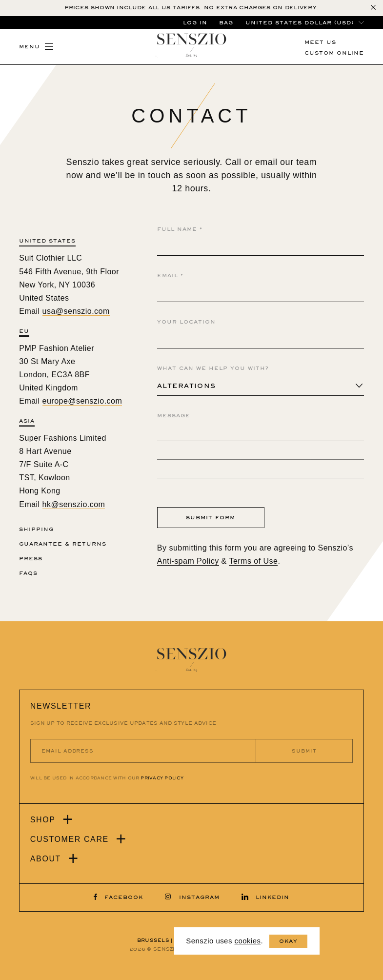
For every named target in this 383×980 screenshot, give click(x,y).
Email (170, 276)
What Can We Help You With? (213, 368)
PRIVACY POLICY (162, 778)
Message (174, 416)
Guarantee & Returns (63, 544)
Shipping (36, 529)
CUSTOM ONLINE (334, 53)
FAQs (28, 573)
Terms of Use (253, 561)
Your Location (186, 322)
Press (31, 559)
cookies (247, 941)
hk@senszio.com (74, 504)
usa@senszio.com (76, 311)
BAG (226, 23)
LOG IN (195, 23)
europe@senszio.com (82, 401)
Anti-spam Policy (188, 561)
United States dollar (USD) (300, 23)
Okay (288, 941)
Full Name (180, 229)
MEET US (320, 42)
